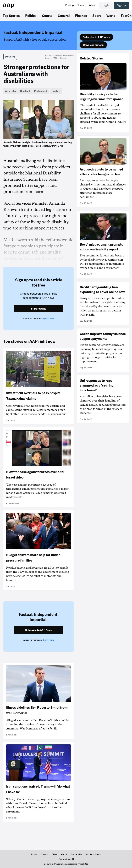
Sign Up (121, 5)
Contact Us (76, 854)
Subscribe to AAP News (96, 37)
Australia (10, 91)
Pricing (70, 5)
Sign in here (48, 318)
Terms (34, 854)
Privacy (44, 854)
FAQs (54, 854)
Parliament (41, 91)
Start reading (39, 309)
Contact (81, 5)
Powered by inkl (66, 859)
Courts (47, 15)
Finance (81, 15)
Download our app (93, 45)
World (111, 15)
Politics (31, 15)
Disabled (25, 91)
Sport (97, 15)
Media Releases (93, 854)
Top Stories (11, 15)
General (64, 15)
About (93, 5)
